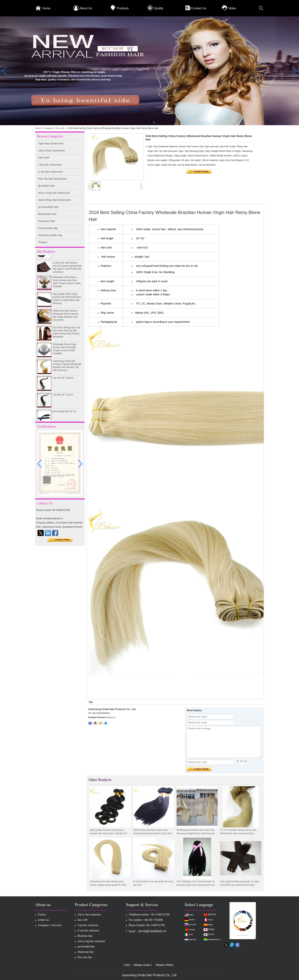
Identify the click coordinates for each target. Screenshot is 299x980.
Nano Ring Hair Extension (55, 200)
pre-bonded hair (48, 207)
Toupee (43, 242)
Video (232, 8)
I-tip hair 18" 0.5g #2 (63, 397)
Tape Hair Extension (51, 143)
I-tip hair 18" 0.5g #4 (63, 380)
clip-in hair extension (51, 151)
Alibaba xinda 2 (143, 965)
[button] (145, 123)
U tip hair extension (51, 172)
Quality (159, 8)
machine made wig (50, 235)
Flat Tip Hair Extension (53, 179)
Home (46, 8)
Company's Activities (50, 926)
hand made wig (48, 228)
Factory (42, 915)
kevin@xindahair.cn (152, 931)
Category (49, 128)
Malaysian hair (47, 214)
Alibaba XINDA (164, 965)
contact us (43, 920)
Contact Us (199, 8)
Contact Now (60, 540)
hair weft (60, 128)
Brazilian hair (47, 186)
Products (123, 8)
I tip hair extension (50, 165)
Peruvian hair (47, 221)
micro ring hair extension (54, 193)
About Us (86, 8)
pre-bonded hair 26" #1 (64, 414)
